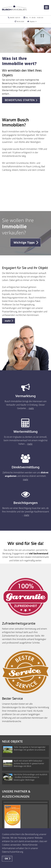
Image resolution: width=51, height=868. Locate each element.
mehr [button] (8, 321)
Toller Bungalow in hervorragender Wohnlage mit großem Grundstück (30, 748)
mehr (31, 408)
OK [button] (6, 859)
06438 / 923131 (15, 18)
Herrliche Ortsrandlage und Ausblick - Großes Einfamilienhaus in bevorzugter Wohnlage (30, 777)
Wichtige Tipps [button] (24, 242)
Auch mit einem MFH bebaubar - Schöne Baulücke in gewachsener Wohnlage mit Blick (29, 763)
